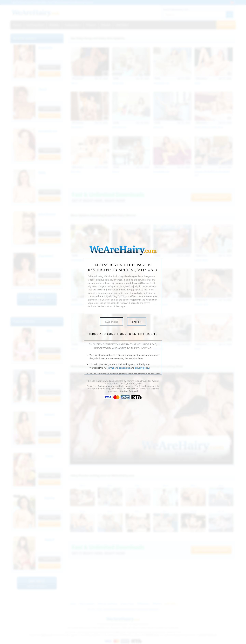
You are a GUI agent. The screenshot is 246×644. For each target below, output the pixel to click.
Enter (137, 322)
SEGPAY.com (129, 389)
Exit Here (111, 322)
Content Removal (129, 391)
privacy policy (142, 368)
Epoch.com (103, 386)
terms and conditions (119, 368)
